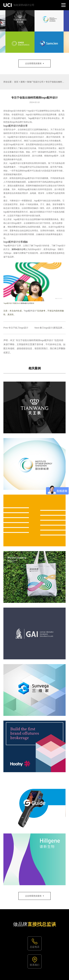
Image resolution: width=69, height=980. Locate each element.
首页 (16, 82)
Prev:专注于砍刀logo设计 (16, 328)
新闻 (23, 82)
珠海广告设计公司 (35, 82)
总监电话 (35, 947)
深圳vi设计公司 (18, 249)
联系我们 (35, 965)
